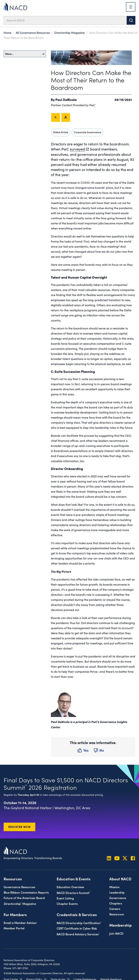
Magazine (20, 903)
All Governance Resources (33, 32)
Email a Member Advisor (20, 923)
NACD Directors (73, 893)
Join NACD (116, 933)
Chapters (116, 903)
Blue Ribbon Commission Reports (26, 892)
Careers (115, 909)
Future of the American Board (24, 898)
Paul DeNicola (66, 100)
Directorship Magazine (69, 32)
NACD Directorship (79, 923)
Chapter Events (67, 903)
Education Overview (70, 887)
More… (25, 54)
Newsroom (117, 914)
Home (8, 32)
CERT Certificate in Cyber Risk (77, 928)
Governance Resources (19, 887)
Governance (118, 898)
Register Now (19, 827)
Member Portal (14, 928)
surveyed (77, 149)
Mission (114, 887)
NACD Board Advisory (78, 934)
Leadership (117, 892)
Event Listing (65, 898)
